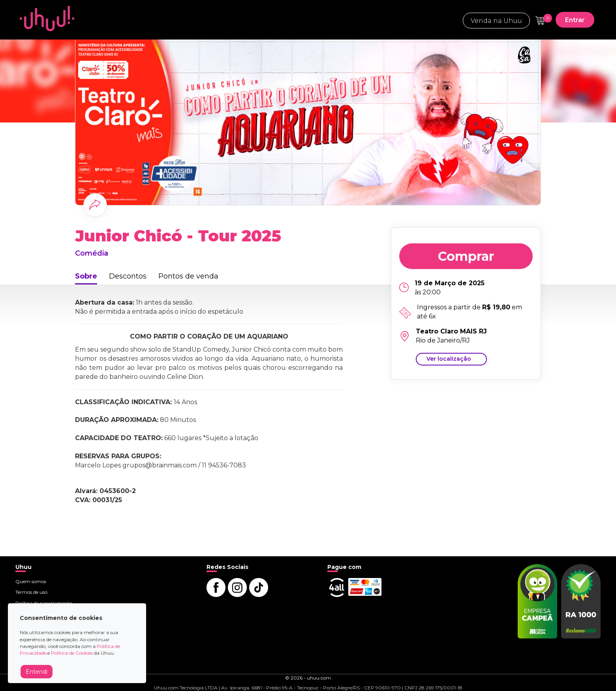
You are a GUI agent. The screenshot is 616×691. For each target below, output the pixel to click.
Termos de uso (31, 592)
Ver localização (449, 359)
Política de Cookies (72, 653)
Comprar (466, 256)
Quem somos (31, 581)
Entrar (575, 20)
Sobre (86, 276)
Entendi (37, 672)
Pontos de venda (188, 276)
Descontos (128, 276)
